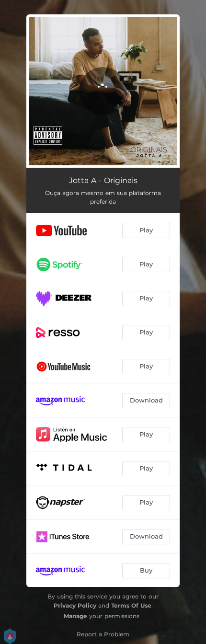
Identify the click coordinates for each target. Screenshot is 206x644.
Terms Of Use (131, 605)
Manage (75, 616)
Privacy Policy (75, 605)
